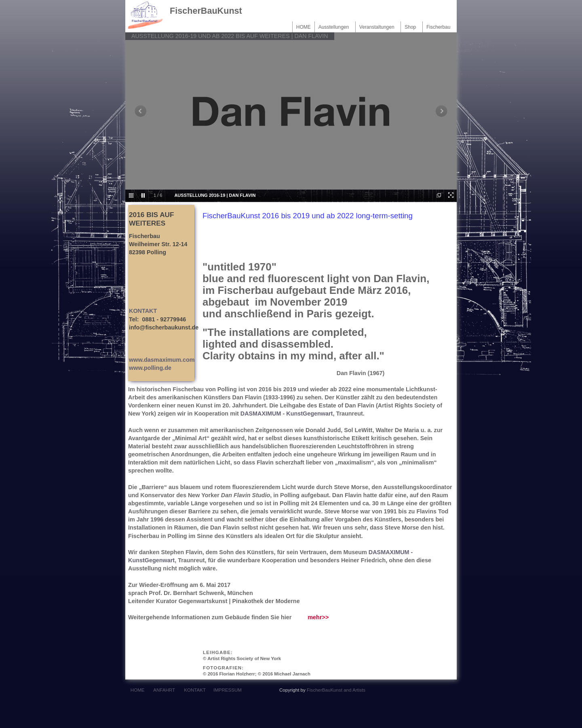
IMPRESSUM (228, 690)
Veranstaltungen (378, 27)
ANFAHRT (164, 690)
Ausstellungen (335, 27)
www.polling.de (150, 368)
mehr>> (318, 617)
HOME (304, 27)
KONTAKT (143, 311)
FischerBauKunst (206, 11)
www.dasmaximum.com (162, 360)
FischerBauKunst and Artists (336, 690)
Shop (412, 27)
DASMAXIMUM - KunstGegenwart (287, 414)
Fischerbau (440, 27)
